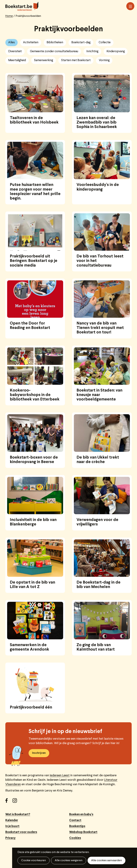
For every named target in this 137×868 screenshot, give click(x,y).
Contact (75, 820)
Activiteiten (31, 42)
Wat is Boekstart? (18, 814)
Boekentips (77, 826)
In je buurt (12, 826)
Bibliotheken (55, 42)
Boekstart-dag (81, 42)
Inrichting (92, 51)
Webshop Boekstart (83, 832)
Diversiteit (15, 51)
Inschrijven (39, 753)
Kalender (12, 820)
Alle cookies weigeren (69, 860)
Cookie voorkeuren (34, 860)
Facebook (9, 802)
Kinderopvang (116, 51)
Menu (130, 6)
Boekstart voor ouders (21, 832)
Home (9, 16)
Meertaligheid (17, 60)
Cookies (75, 838)
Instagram (16, 802)
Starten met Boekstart (76, 60)
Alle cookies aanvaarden (106, 860)
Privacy (10, 838)
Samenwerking (44, 60)
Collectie (105, 42)
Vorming (104, 60)
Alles (12, 42)
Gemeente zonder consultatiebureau (54, 51)
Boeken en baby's (81, 814)
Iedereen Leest (60, 775)
